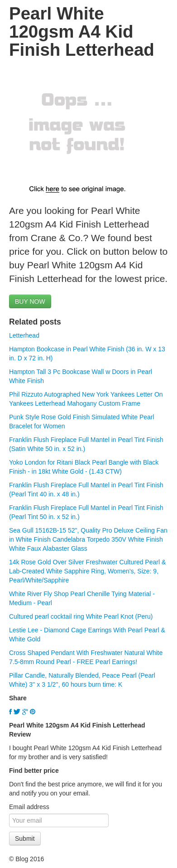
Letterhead (24, 335)
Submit (25, 839)
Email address (29, 807)
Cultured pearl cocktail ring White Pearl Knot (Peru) (81, 616)
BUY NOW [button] (30, 301)
